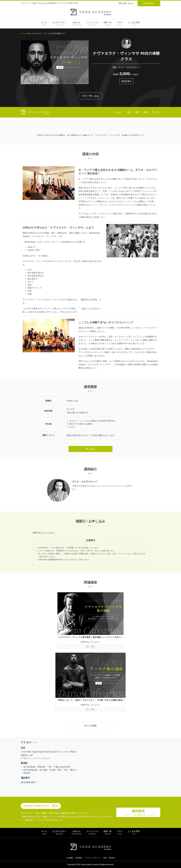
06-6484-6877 (28, 782)
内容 (129, 112)
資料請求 (149, 3)
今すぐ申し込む (90, 96)
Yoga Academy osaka (89, 864)
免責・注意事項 (109, 858)
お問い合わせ (126, 3)
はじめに (119, 112)
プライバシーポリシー (93, 858)
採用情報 (79, 858)
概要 (137, 112)
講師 (146, 112)
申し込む (156, 112)
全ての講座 (90, 726)
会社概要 (70, 858)
